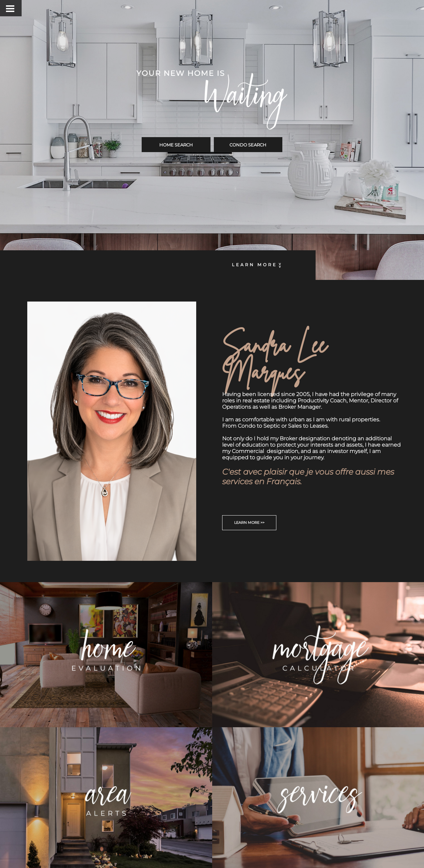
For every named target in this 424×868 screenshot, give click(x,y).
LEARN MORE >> (249, 523)
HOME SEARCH (176, 145)
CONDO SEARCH (248, 145)
